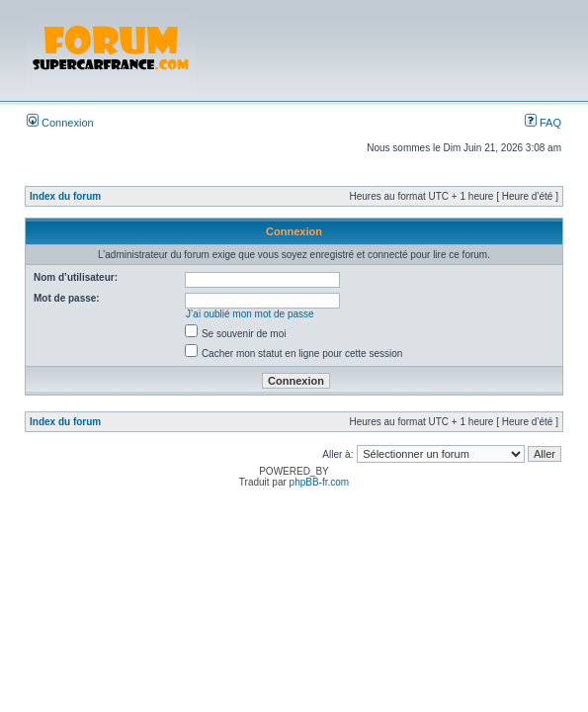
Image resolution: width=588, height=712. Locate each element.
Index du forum (65, 196)
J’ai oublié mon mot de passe (250, 314)
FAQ (543, 123)
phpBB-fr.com (320, 482)
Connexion (60, 123)
